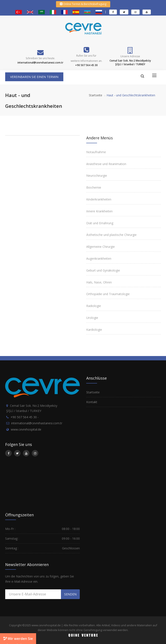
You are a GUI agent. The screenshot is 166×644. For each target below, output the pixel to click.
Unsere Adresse (130, 56)
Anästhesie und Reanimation (106, 164)
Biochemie (94, 187)
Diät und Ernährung (100, 223)
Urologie (92, 318)
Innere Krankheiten (99, 211)
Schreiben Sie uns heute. (40, 58)
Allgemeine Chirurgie (101, 247)
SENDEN (70, 594)
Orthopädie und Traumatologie (108, 294)
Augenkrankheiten (99, 258)
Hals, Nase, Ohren (99, 282)
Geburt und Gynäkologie (103, 270)
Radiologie (94, 306)
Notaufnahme (96, 152)
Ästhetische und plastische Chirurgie (111, 235)
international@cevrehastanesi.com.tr (37, 423)
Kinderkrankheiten (99, 199)
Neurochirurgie (97, 176)
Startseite (96, 95)
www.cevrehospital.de (26, 429)
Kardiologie (94, 330)
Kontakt (92, 402)
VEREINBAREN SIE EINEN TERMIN (34, 77)
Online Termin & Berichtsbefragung (83, 4)
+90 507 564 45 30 (24, 417)
